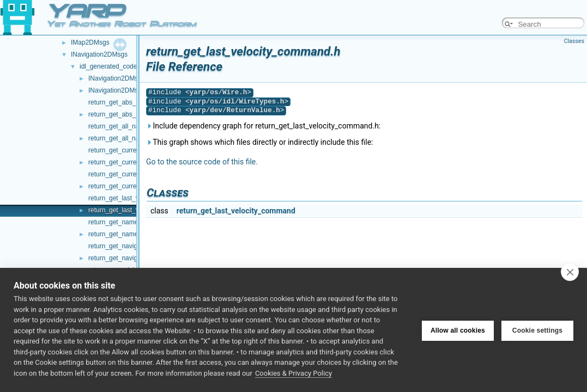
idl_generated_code (108, 66)
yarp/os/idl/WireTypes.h (237, 102)
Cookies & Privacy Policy (293, 373)
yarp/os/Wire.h (219, 92)
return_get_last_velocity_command (236, 211)
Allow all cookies (458, 330)
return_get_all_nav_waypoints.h (134, 138)
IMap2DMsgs (90, 42)
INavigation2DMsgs (99, 54)
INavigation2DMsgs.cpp (123, 78)
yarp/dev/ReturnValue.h (235, 110)
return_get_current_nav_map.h (133, 162)
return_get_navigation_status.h (133, 258)
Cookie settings (537, 330)
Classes (574, 41)
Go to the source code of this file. (202, 162)
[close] (570, 272)
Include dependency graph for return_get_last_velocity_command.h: (263, 126)
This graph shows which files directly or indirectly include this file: (260, 142)
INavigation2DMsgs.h (119, 90)
